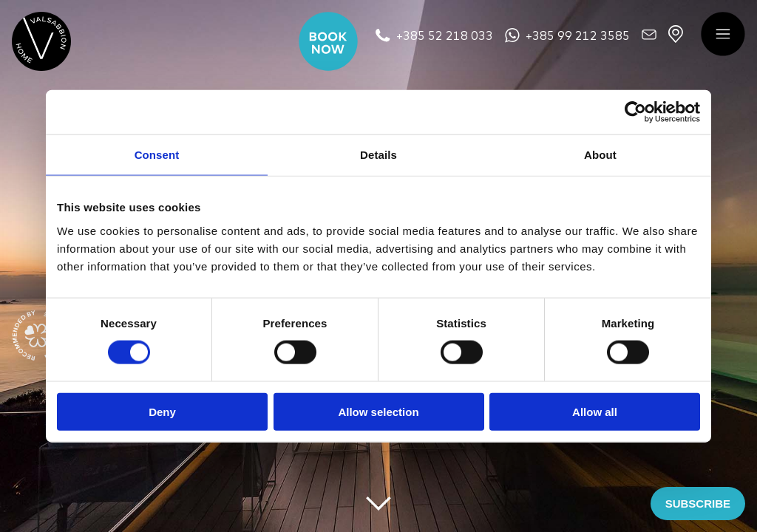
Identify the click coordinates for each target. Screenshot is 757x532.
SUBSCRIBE (698, 504)
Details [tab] (378, 155)
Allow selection (378, 411)
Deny (162, 411)
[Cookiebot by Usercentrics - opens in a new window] (635, 112)
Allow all (595, 411)
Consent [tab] (157, 155)
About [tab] (600, 155)
